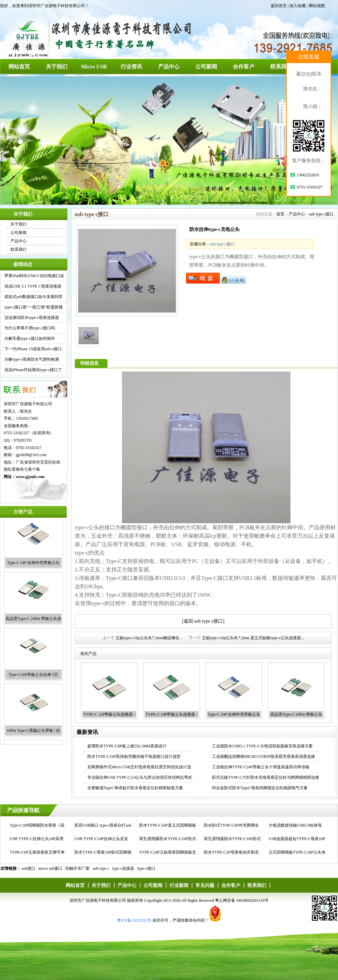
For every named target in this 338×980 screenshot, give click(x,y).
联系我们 (281, 67)
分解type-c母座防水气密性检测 (32, 359)
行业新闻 (179, 885)
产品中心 (169, 67)
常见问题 (205, 885)
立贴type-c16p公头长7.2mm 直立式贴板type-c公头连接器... (253, 638)
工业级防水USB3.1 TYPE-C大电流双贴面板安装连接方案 (262, 746)
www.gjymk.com (30, 477)
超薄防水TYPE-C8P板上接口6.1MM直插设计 (127, 746)
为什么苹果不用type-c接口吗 (30, 328)
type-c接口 (146, 868)
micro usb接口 (51, 868)
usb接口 (28, 868)
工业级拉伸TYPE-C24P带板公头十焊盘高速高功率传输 (261, 767)
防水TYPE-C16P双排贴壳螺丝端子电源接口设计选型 (134, 756)
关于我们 (57, 67)
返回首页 (279, 6)
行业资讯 (131, 67)
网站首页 (19, 67)
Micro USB (94, 67)
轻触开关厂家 (78, 868)
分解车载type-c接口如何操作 (30, 338)
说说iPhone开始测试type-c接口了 (33, 370)
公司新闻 (206, 67)
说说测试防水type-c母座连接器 (32, 318)
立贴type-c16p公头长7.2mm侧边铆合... (149, 638)
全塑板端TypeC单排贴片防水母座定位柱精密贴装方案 (135, 788)
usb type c (101, 868)
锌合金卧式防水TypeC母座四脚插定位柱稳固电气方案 (260, 788)
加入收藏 (298, 6)
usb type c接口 (321, 214)
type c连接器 (123, 868)
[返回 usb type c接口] (203, 621)
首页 (280, 214)
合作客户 (244, 67)
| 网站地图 (316, 6)
